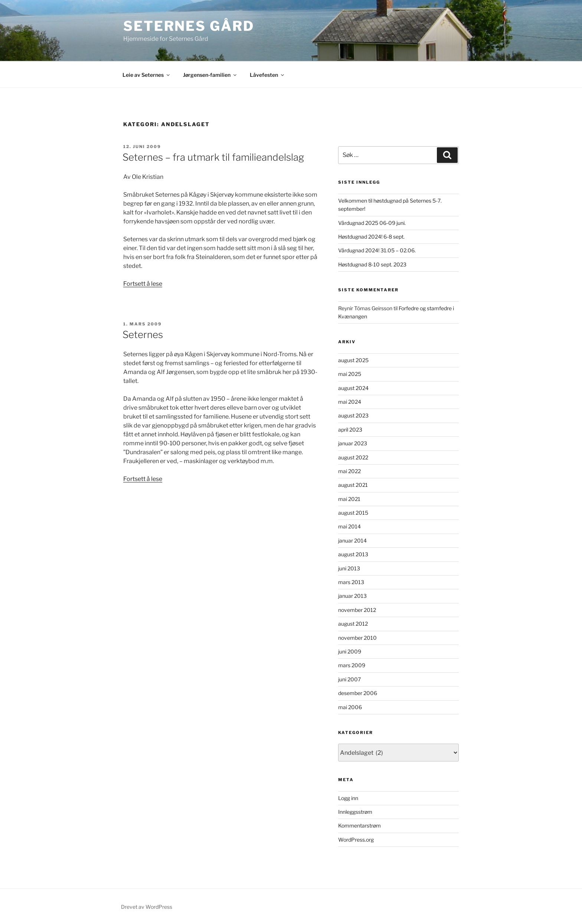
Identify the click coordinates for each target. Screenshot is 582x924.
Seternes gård (189, 26)
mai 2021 (349, 499)
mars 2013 (351, 582)
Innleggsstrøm (355, 812)
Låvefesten (267, 75)
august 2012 (353, 624)
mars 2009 (352, 665)
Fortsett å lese (143, 284)
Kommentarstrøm (359, 825)
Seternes (143, 335)
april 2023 (350, 430)
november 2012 (357, 610)
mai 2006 (350, 707)
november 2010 (357, 638)
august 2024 (353, 388)
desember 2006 (358, 693)
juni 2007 (349, 679)
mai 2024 (350, 402)
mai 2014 (349, 526)
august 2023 (353, 415)
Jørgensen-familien (210, 75)
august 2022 (353, 457)
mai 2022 (349, 471)
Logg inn (348, 798)
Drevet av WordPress (147, 907)
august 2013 (353, 554)
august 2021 (353, 485)
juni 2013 (349, 568)
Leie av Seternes (147, 75)
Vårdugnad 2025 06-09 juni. (372, 223)
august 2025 (353, 360)
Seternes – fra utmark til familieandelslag (213, 157)
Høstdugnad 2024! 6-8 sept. (371, 237)
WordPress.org (356, 840)
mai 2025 (350, 374)
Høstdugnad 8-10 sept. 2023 (372, 264)
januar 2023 (353, 443)
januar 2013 (352, 596)
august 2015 (353, 513)
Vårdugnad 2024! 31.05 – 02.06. (377, 250)
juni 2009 (350, 651)
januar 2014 (352, 540)
